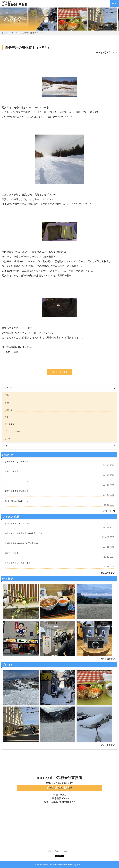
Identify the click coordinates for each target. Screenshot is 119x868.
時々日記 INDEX (108, 659)
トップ (4, 33)
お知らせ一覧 (109, 511)
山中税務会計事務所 (59, 778)
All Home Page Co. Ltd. (74, 865)
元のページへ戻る (59, 372)
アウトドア (9, 424)
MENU (114, 3)
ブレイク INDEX (108, 745)
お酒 (6, 403)
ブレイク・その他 (12, 431)
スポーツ (8, 410)
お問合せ (50, 783)
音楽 (6, 417)
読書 (6, 395)
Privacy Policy (54, 851)
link (65, 851)
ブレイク (14, 33)
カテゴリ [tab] (8, 388)
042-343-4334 (59, 788)
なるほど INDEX (108, 573)
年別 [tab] (6, 446)
